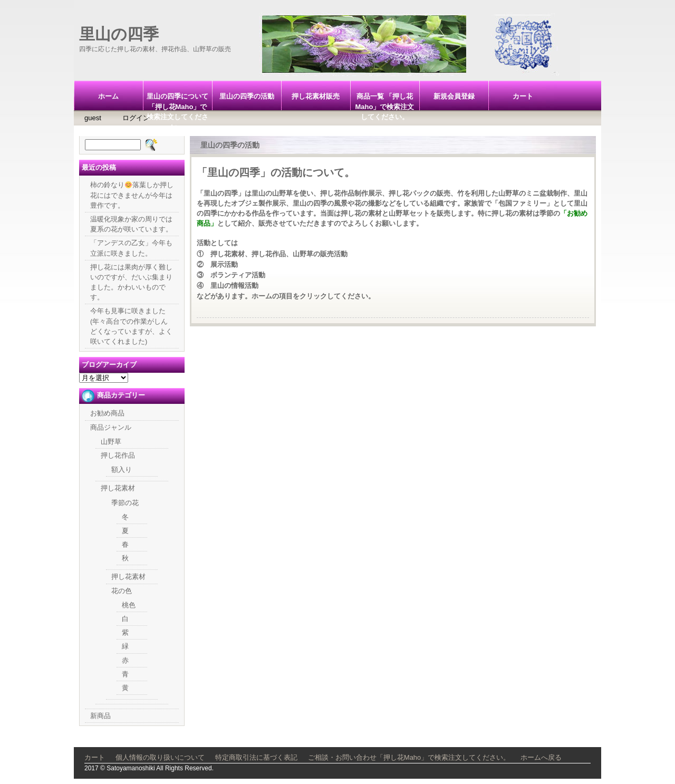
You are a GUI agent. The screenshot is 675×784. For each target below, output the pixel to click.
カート (523, 96)
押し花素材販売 (316, 96)
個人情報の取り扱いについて (160, 757)
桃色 (129, 605)
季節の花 (125, 503)
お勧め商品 (107, 413)
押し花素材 (118, 488)
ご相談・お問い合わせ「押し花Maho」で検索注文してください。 (409, 757)
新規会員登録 (454, 96)
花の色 (122, 591)
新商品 (100, 716)
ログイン (136, 118)
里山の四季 (119, 34)
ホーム (108, 96)
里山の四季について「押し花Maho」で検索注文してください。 (177, 101)
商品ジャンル (111, 427)
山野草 (111, 442)
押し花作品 (118, 455)
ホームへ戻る (541, 757)
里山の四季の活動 (247, 96)
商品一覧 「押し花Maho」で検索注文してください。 (385, 101)
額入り (122, 470)
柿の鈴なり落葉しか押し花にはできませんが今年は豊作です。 (132, 195)
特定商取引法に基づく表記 (256, 757)
